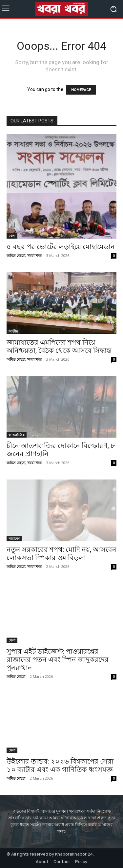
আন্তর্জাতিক (17, 435)
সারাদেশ (14, 538)
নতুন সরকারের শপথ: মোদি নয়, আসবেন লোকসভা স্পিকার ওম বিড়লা (61, 554)
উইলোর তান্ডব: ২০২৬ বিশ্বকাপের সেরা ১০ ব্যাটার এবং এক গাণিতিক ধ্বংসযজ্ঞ (60, 765)
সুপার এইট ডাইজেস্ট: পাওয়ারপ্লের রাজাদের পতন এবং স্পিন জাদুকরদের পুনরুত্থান (58, 660)
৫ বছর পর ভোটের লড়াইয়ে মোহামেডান (61, 247)
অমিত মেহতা (16, 676)
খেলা (12, 236)
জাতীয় (13, 331)
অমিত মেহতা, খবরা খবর (24, 255)
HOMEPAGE (81, 90)
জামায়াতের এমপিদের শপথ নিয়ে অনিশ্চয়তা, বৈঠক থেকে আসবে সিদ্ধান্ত (59, 346)
